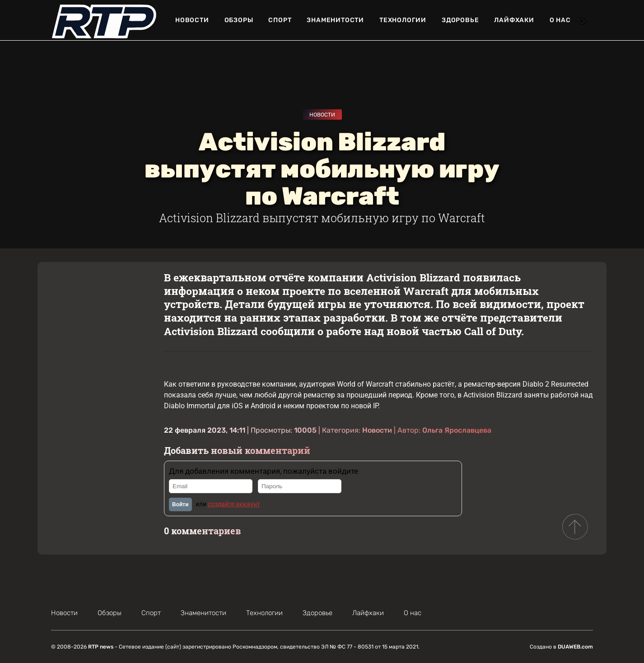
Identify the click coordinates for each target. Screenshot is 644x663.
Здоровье (460, 20)
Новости (192, 20)
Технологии (403, 20)
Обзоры (239, 20)
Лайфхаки (514, 20)
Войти (180, 504)
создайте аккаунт (234, 504)
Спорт (280, 20)
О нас (560, 20)
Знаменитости (335, 20)
